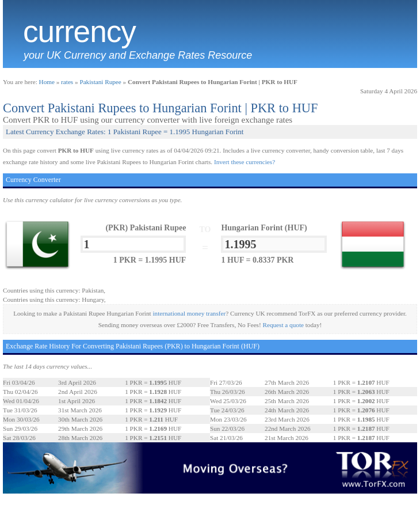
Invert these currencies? (245, 162)
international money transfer (189, 313)
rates (67, 82)
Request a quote (283, 325)
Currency (79, 32)
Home (47, 82)
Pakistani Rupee (100, 82)
